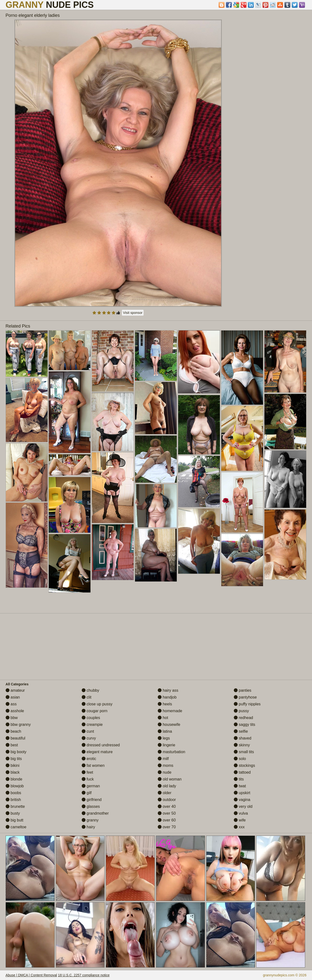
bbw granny (18, 725)
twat (240, 786)
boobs (13, 793)
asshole (15, 711)
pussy (241, 711)
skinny (242, 745)
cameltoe (16, 827)
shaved (243, 738)
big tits (14, 759)
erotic (89, 759)
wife (240, 820)
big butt (15, 820)
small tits (244, 752)
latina (165, 731)
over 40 (167, 806)
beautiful (15, 738)
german (91, 786)
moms (166, 765)
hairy (88, 827)
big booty (16, 752)
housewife (169, 725)
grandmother (95, 813)
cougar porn (95, 711)
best (12, 745)
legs (164, 738)
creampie (92, 725)
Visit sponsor (133, 313)
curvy (89, 738)
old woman (170, 779)
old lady (167, 786)
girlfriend (92, 800)
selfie (241, 731)
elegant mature (97, 752)
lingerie (166, 745)
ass (11, 704)
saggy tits (244, 725)
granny (90, 820)
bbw (12, 718)
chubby (90, 690)
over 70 (167, 827)
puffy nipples (247, 704)
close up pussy (97, 704)
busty (13, 813)
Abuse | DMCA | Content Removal (31, 975)
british (13, 800)
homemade (170, 711)
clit (87, 697)
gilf (87, 793)
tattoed (242, 772)
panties (243, 690)
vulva (241, 813)
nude (165, 772)
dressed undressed (101, 745)
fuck (88, 779)
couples (91, 718)
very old (243, 806)
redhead (243, 718)
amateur (15, 690)
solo (240, 759)
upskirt (242, 793)
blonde (14, 779)
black (13, 772)
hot (163, 718)
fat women (93, 765)
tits (239, 779)
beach (13, 731)
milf (163, 759)
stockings (244, 765)
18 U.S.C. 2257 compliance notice (84, 975)
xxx (239, 827)
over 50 (167, 813)
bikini (13, 765)
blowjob (15, 786)
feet (87, 772)
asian (13, 697)
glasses (91, 806)
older (165, 793)
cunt (88, 731)
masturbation (171, 752)
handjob (167, 697)
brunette (15, 806)
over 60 (167, 820)
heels (165, 704)
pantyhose (245, 697)
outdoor (167, 800)
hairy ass (168, 690)
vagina (242, 800)
